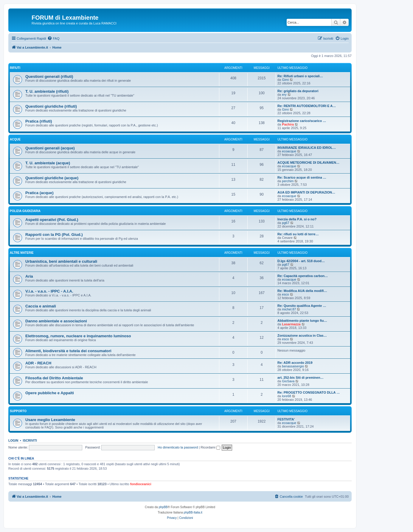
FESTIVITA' (286, 419)
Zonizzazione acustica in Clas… (302, 335)
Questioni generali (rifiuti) (49, 76)
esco (285, 294)
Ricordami (210, 447)
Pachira (288, 124)
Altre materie (22, 253)
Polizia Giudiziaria (25, 211)
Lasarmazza (291, 324)
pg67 (285, 223)
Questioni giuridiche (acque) (52, 178)
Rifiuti (15, 68)
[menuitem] (53, 38)
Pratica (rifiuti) (39, 121)
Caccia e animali (41, 306)
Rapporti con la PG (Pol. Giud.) (54, 235)
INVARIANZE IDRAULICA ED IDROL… (307, 148)
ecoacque (289, 151)
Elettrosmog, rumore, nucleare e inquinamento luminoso (78, 336)
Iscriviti (30, 440)
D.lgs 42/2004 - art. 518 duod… (301, 261)
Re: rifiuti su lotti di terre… (298, 234)
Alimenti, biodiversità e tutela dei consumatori (68, 351)
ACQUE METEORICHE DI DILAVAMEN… (308, 163)
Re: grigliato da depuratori (298, 91)
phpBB (163, 507)
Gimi (285, 80)
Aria (29, 276)
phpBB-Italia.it (193, 512)
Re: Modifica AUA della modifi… (302, 291)
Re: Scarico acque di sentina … (302, 177)
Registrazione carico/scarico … (302, 121)
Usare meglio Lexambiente (50, 420)
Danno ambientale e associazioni (56, 321)
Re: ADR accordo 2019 (295, 363)
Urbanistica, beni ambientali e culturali (61, 261)
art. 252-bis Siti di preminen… (301, 378)
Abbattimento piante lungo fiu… (302, 321)
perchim (288, 181)
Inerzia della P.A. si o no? (297, 219)
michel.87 (289, 309)
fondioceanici (141, 484)
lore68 (287, 396)
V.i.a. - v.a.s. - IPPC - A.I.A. (49, 291)
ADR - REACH (38, 363)
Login (13, 440)
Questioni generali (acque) (50, 148)
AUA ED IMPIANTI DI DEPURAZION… (306, 192)
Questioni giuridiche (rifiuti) (51, 106)
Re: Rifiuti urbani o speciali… (300, 76)
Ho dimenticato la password (178, 447)
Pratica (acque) (39, 193)
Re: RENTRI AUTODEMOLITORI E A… (307, 106)
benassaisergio (293, 366)
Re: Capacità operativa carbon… (303, 276)
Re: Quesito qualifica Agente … (302, 306)
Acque (15, 139)
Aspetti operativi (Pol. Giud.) (52, 220)
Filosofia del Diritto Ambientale (54, 378)
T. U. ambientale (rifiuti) (47, 91)
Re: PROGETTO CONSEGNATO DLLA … (309, 392)
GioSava (288, 381)
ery (284, 95)
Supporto (18, 411)
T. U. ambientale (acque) (48, 163)
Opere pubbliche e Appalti (50, 393)
